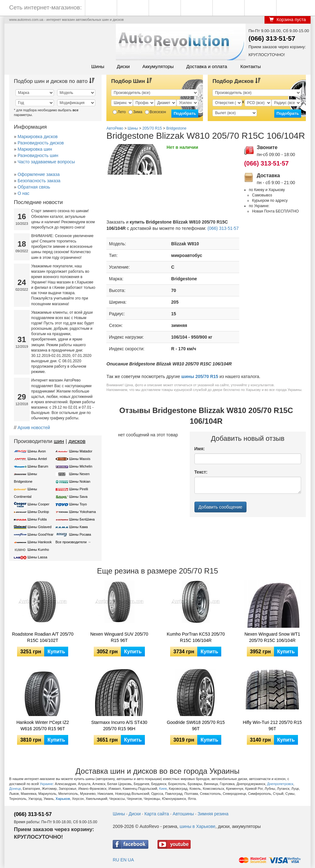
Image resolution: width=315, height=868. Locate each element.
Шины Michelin (81, 466)
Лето (119, 112)
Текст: (201, 472)
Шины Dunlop (38, 512)
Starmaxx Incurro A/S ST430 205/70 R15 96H (119, 725)
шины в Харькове (197, 826)
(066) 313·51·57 (272, 38)
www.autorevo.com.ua (26, 20)
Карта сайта (157, 814)
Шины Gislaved (39, 527)
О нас (24, 193)
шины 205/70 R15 (200, 376)
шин (59, 441)
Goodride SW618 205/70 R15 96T (196, 725)
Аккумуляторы (158, 66)
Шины (98, 66)
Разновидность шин (38, 155)
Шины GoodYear (40, 534)
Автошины (183, 814)
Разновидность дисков (41, 143)
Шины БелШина (82, 519)
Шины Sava (78, 497)
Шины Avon (37, 451)
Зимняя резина (213, 814)
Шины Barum (38, 466)
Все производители (71, 542)
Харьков (63, 799)
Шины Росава (80, 534)
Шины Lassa (37, 557)
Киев (163, 789)
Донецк (15, 789)
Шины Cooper (38, 504)
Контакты (250, 66)
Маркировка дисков (38, 137)
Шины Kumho (38, 550)
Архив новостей (34, 428)
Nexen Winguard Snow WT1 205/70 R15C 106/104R (272, 637)
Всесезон (155, 112)
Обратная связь (34, 187)
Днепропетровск (280, 784)
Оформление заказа (39, 174)
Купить (56, 652)
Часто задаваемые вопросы (46, 162)
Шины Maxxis (80, 459)
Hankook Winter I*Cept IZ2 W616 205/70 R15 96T (43, 725)
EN (123, 860)
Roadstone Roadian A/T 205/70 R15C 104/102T (43, 637)
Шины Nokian (80, 481)
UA (131, 860)
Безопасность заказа (39, 181)
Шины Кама (78, 527)
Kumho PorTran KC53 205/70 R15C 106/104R (196, 637)
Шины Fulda (37, 519)
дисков (77, 441)
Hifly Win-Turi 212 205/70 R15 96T (272, 725)
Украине (46, 784)
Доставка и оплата (207, 66)
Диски (123, 66)
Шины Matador (81, 451)
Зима (135, 112)
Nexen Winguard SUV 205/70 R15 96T (119, 637)
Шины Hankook (40, 542)
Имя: (200, 449)
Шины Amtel (37, 459)
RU (116, 860)
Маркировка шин (35, 149)
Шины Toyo (78, 504)
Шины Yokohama (83, 512)
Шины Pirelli (79, 489)
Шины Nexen (79, 474)
